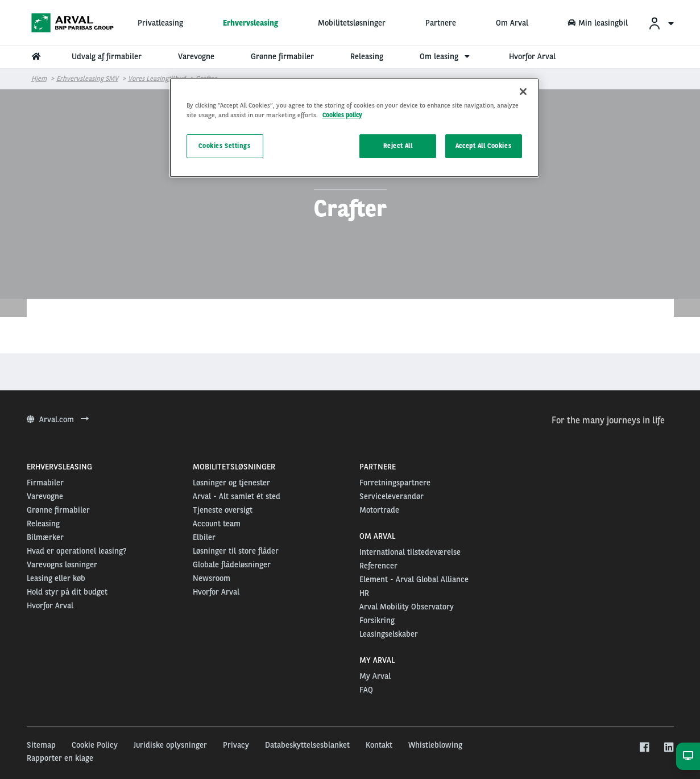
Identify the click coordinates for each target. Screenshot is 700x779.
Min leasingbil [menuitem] (597, 23)
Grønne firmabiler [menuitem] (282, 56)
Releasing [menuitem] (367, 56)
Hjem (39, 79)
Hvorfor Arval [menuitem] (532, 56)
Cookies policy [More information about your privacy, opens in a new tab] (342, 115)
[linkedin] (668, 748)
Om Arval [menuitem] (512, 23)
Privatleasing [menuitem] (160, 23)
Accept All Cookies (483, 146)
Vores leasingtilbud (157, 79)
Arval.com (58, 419)
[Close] (523, 92)
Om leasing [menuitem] (446, 56)
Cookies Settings (224, 146)
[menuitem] (661, 23)
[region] (354, 128)
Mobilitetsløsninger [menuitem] (352, 23)
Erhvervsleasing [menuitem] (250, 23)
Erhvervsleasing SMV (87, 79)
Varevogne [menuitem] (196, 56)
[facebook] (644, 748)
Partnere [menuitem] (441, 23)
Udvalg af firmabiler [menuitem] (107, 56)
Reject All (398, 146)
